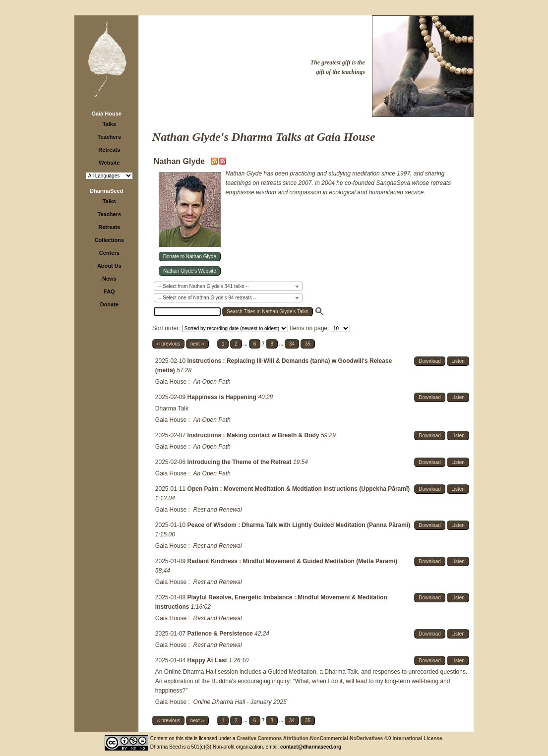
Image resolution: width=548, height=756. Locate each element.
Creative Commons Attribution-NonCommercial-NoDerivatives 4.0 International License (339, 738)
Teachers (110, 137)
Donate (109, 304)
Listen (458, 361)
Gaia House (106, 114)
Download (429, 361)
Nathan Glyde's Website (190, 271)
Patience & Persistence (221, 634)
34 (292, 344)
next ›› (197, 344)
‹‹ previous (168, 344)
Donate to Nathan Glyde (190, 257)
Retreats (109, 150)
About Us (109, 266)
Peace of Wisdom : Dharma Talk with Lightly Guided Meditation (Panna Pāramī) (299, 525)
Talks (109, 124)
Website (109, 163)
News (109, 279)
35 (308, 344)
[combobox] (228, 286)
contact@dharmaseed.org (311, 747)
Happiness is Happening (223, 397)
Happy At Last (208, 660)
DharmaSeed (106, 191)
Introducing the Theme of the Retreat (240, 462)
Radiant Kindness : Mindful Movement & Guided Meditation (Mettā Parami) (292, 561)
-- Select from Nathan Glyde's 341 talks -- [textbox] (204, 286)
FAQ (109, 291)
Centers (109, 253)
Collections (109, 240)
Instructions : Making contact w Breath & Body (254, 435)
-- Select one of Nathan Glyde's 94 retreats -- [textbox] (208, 298)
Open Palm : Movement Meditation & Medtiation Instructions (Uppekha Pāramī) (299, 489)
